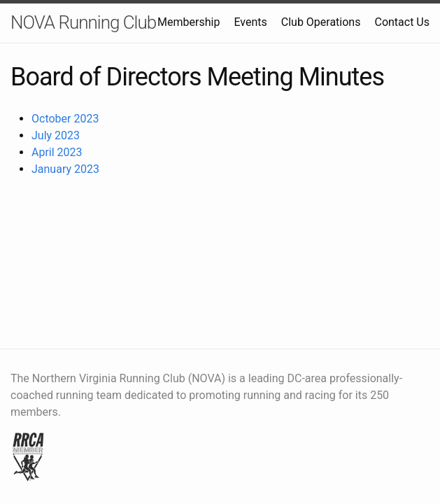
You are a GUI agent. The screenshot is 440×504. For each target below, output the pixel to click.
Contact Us (402, 22)
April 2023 (57, 152)
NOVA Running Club (83, 22)
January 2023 (65, 169)
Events (250, 22)
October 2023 (65, 119)
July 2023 (56, 135)
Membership (189, 22)
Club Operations (321, 22)
